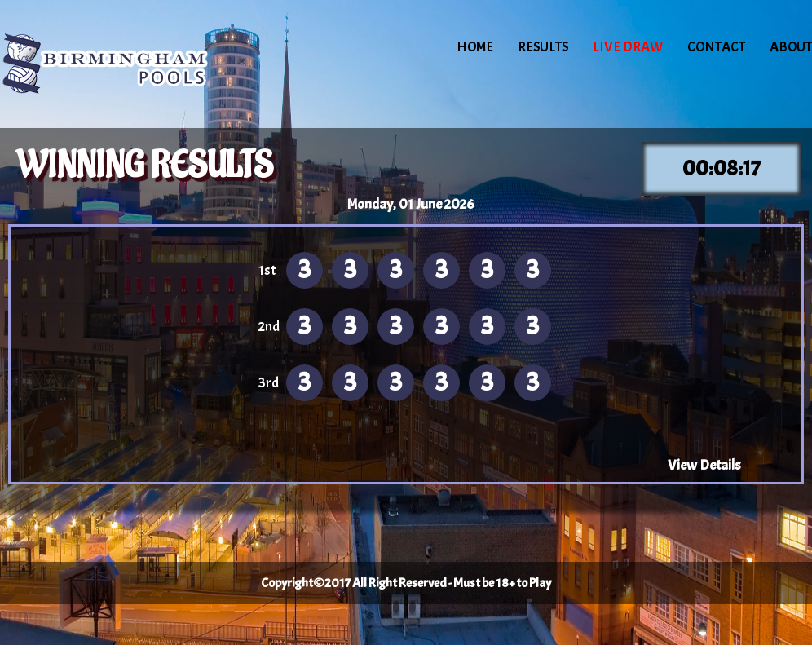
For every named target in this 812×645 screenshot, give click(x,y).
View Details (704, 465)
